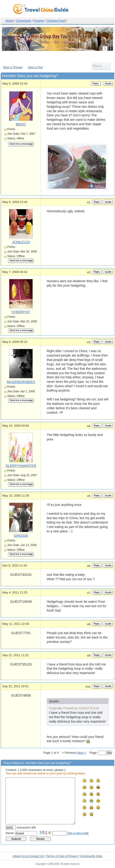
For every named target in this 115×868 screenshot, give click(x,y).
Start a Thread (13, 67)
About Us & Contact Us (28, 856)
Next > (82, 753)
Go (109, 753)
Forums (39, 21)
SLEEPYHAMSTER (21, 466)
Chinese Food (56, 21)
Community (24, 21)
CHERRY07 (21, 312)
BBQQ (21, 124)
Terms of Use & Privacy (62, 856)
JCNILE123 (21, 242)
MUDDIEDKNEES (21, 382)
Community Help (91, 856)
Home (9, 21)
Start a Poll (35, 67)
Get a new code (78, 833)
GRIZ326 (21, 536)
